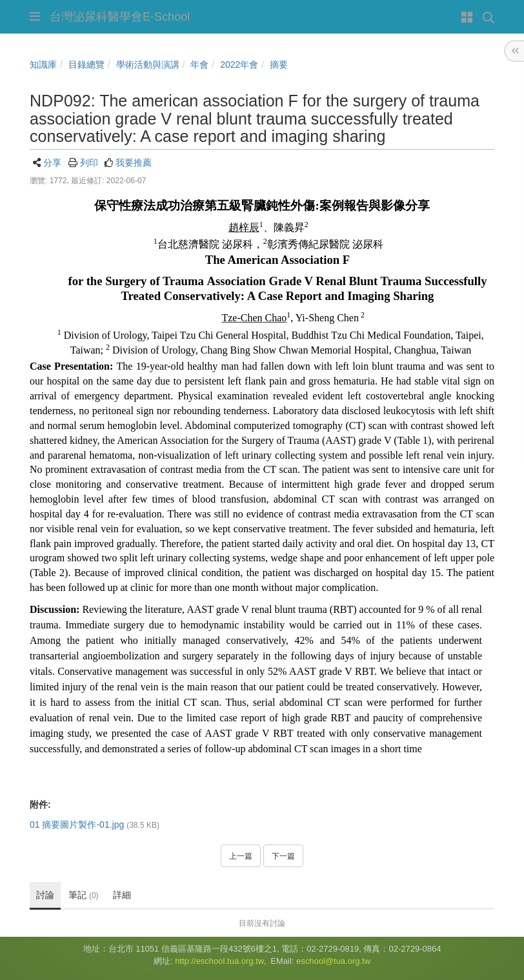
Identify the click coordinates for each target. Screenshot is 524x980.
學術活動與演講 (148, 65)
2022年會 (239, 65)
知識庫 (43, 65)
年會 (199, 65)
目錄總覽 (86, 65)
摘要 (279, 65)
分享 (52, 163)
